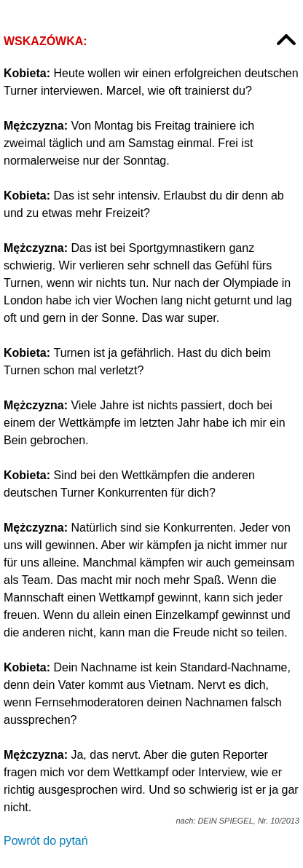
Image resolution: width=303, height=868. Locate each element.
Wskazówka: (46, 41)
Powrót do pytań (46, 841)
